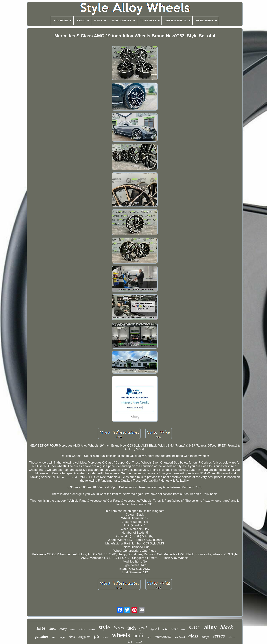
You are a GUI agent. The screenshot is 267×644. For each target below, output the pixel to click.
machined (180, 637)
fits (97, 636)
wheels (121, 635)
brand (139, 642)
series (219, 636)
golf (143, 628)
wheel (106, 637)
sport (155, 628)
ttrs (130, 641)
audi (138, 635)
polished (92, 630)
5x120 (41, 629)
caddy (63, 629)
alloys (205, 637)
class (52, 628)
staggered (84, 637)
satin (183, 630)
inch (132, 628)
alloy (210, 627)
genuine (41, 636)
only (165, 629)
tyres (119, 627)
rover (174, 629)
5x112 (194, 628)
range (62, 637)
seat (53, 637)
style (104, 627)
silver (232, 637)
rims (72, 637)
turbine (82, 629)
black (227, 627)
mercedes (163, 636)
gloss (193, 636)
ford (149, 637)
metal (73, 630)
